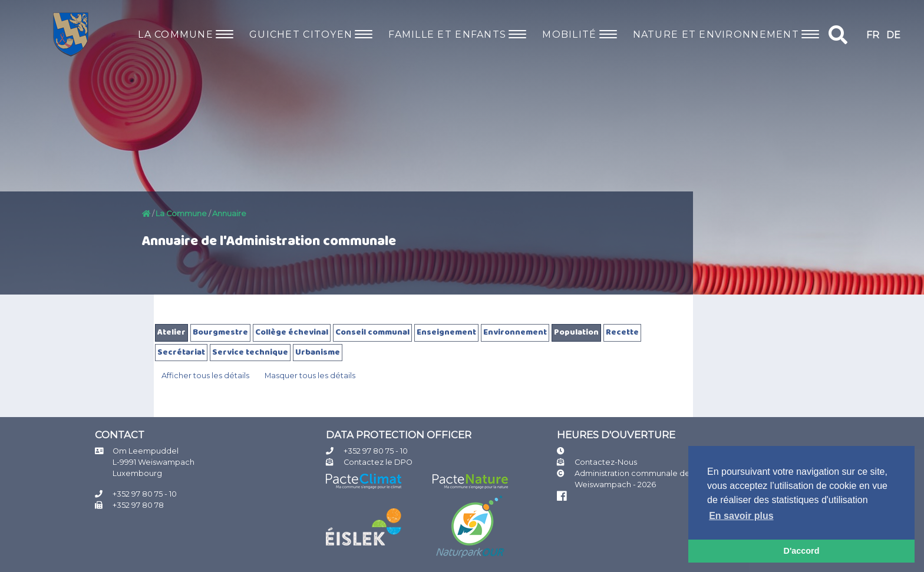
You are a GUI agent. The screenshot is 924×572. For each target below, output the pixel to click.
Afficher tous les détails (205, 376)
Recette (622, 333)
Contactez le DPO (378, 462)
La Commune (181, 214)
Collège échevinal (292, 333)
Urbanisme (318, 353)
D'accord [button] (801, 551)
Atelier (171, 333)
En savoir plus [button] (741, 516)
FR (873, 35)
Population (576, 333)
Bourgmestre (220, 333)
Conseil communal (372, 333)
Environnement (515, 333)
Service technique (250, 353)
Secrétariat (181, 353)
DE (893, 35)
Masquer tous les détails (310, 376)
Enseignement (446, 333)
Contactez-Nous (606, 462)
